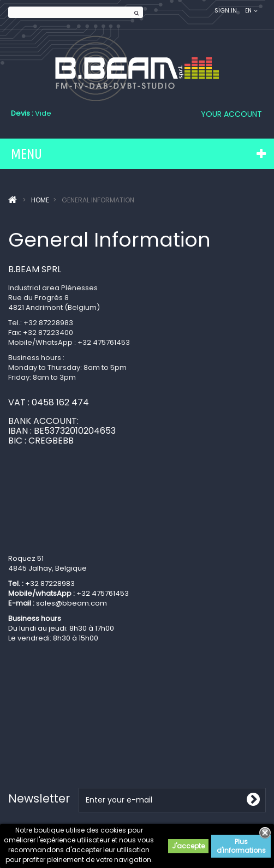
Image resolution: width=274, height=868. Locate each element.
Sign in (226, 11)
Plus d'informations (241, 846)
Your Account (231, 114)
